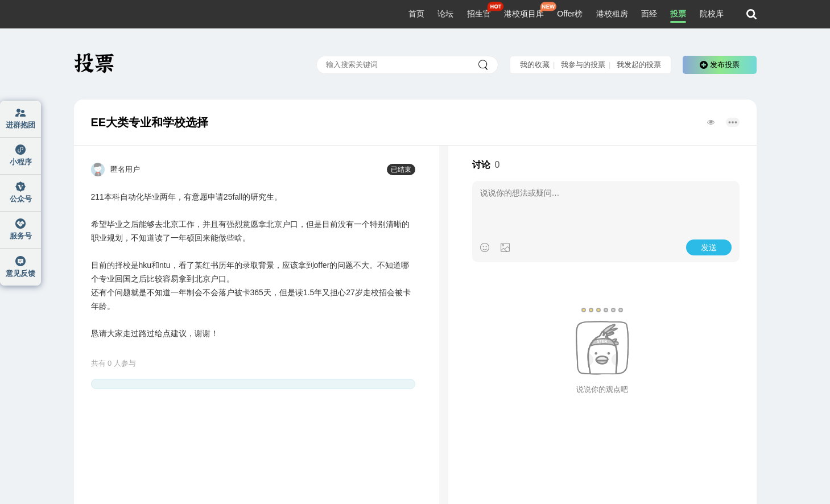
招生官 (479, 14)
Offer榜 (570, 14)
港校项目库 (524, 14)
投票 (678, 14)
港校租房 (612, 14)
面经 (649, 14)
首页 (416, 14)
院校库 (712, 14)
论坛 (445, 14)
